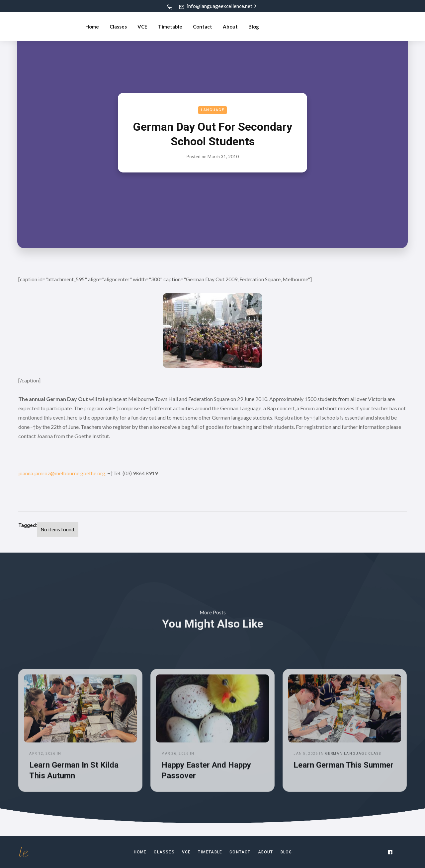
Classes (118, 27)
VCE (142, 27)
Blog (254, 27)
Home (92, 27)
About (230, 27)
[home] (43, 27)
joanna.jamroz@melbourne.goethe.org (62, 473)
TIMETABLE (210, 852)
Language (212, 110)
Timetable (170, 27)
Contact (203, 27)
